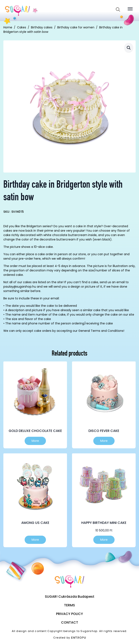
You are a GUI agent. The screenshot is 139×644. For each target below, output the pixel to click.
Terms (69, 605)
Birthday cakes (42, 27)
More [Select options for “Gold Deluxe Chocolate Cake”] (35, 441)
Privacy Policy (69, 614)
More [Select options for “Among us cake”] (35, 540)
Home (8, 27)
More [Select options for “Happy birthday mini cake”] (104, 540)
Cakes (22, 27)
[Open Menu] (130, 9)
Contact (70, 622)
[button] (129, 48)
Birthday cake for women (76, 27)
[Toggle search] (118, 9)
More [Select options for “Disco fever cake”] (104, 441)
